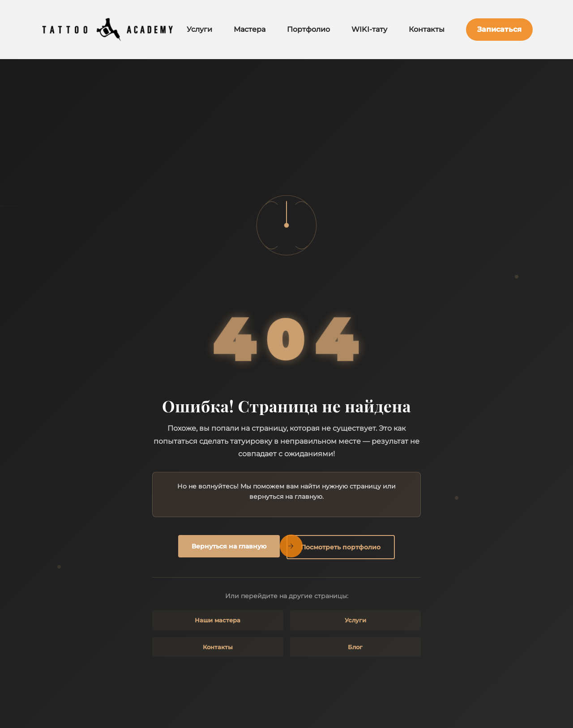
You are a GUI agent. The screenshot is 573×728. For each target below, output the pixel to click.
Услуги (199, 29)
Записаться (499, 29)
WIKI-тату (369, 29)
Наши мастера (218, 620)
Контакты (427, 29)
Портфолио (308, 29)
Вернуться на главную (229, 546)
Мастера (250, 29)
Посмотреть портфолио (341, 547)
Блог (355, 647)
